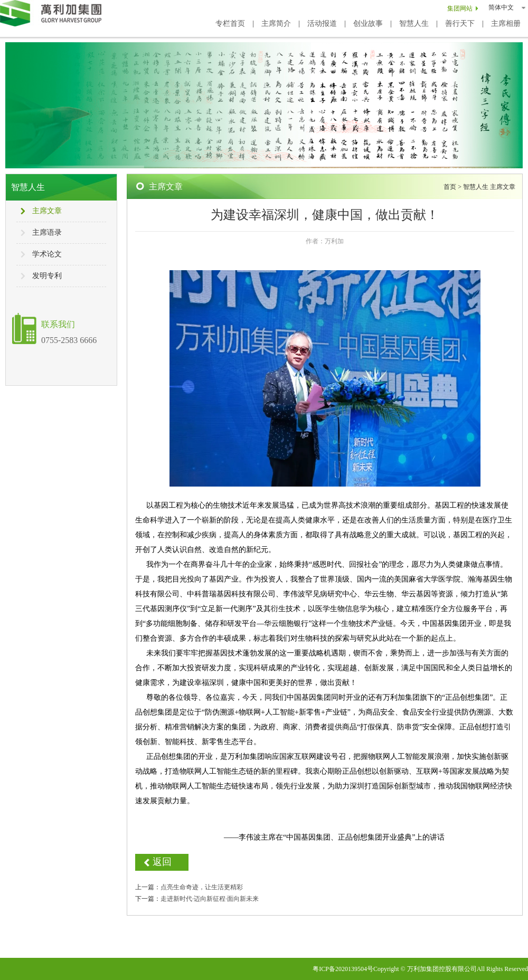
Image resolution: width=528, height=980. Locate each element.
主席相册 (506, 23)
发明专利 (47, 276)
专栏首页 (230, 23)
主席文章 (47, 211)
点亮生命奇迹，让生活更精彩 (202, 887)
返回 (162, 862)
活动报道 (322, 23)
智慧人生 (414, 23)
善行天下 (460, 23)
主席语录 (47, 232)
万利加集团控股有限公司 (442, 969)
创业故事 (368, 23)
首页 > (453, 187)
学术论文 (47, 254)
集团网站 (460, 8)
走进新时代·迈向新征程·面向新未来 (210, 899)
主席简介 (276, 23)
